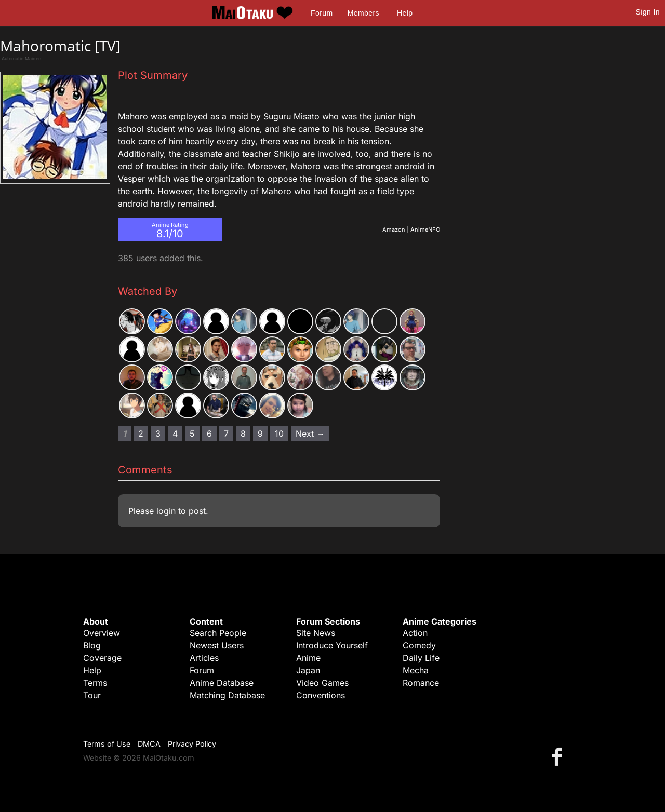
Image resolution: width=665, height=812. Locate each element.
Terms (95, 683)
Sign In (648, 12)
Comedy (419, 645)
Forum (322, 13)
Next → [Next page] (310, 434)
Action (415, 633)
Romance (421, 683)
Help (405, 13)
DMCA (149, 744)
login (166, 511)
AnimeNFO (425, 229)
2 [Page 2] (141, 434)
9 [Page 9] (260, 434)
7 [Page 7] (226, 434)
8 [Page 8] (243, 434)
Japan (308, 670)
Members (363, 13)
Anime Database (222, 683)
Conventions (321, 695)
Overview (102, 633)
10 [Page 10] (279, 434)
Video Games (322, 683)
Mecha (416, 670)
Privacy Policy (192, 744)
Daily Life (421, 658)
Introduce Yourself (332, 645)
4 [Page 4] (175, 434)
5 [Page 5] (192, 434)
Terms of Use (107, 744)
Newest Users (217, 645)
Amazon (394, 229)
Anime (308, 658)
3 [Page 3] (158, 434)
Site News (316, 633)
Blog (92, 645)
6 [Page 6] (209, 434)
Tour (92, 695)
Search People (218, 633)
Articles (204, 658)
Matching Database (227, 695)
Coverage (102, 658)
